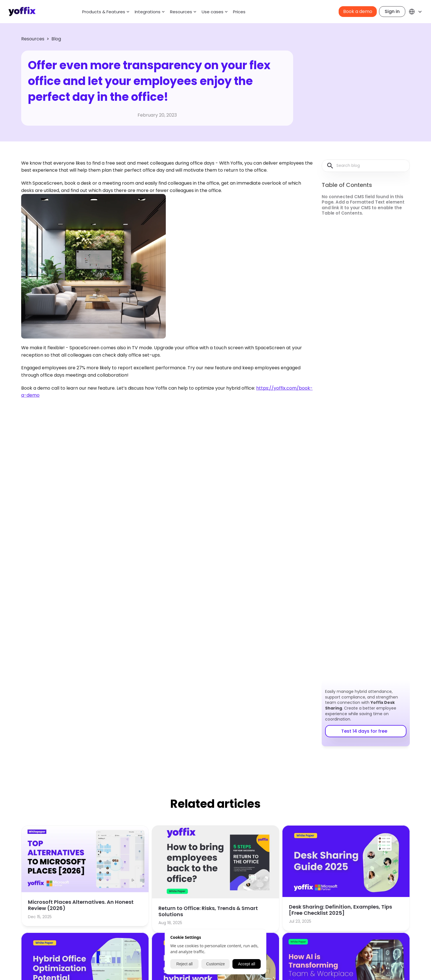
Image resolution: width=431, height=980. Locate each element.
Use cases (213, 12)
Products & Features (104, 12)
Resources (33, 39)
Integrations (148, 12)
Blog (56, 39)
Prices (239, 12)
